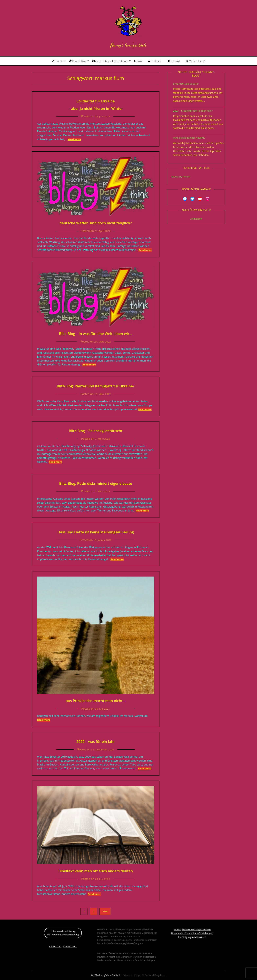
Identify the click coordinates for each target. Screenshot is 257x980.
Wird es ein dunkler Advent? (189, 138)
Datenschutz (70, 946)
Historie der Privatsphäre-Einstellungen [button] (192, 933)
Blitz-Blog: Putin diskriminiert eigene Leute (96, 483)
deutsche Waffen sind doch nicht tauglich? (96, 222)
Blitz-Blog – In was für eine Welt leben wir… (96, 333)
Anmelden (196, 219)
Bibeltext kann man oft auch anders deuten (96, 870)
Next (105, 911)
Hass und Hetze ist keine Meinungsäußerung (96, 532)
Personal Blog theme (156, 975)
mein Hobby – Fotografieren (110, 61)
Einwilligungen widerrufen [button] (192, 937)
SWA (138, 61)
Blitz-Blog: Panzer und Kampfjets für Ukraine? (96, 386)
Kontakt (174, 61)
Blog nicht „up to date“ (186, 84)
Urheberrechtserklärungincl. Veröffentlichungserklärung (63, 933)
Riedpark (155, 61)
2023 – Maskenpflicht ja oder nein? (193, 111)
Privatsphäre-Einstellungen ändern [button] (192, 929)
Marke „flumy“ (196, 61)
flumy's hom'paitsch (128, 44)
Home (57, 61)
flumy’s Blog (77, 61)
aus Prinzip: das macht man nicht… (96, 700)
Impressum (55, 946)
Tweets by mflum (180, 176)
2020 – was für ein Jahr (96, 741)
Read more (74, 139)
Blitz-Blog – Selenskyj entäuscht (96, 430)
